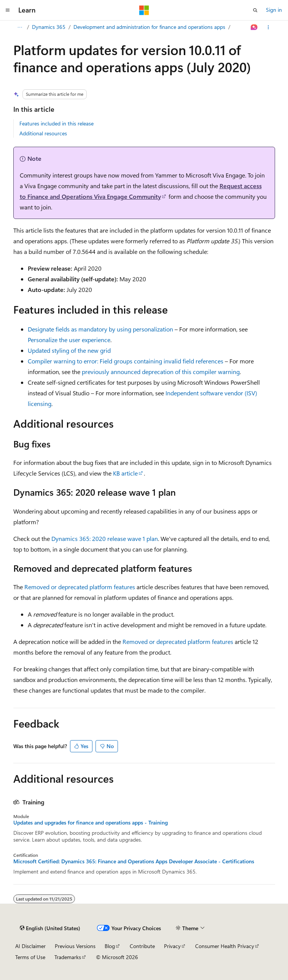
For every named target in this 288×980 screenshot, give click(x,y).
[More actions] (268, 27)
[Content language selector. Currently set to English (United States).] (50, 928)
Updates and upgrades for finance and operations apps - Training (91, 823)
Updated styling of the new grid (69, 350)
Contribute (142, 946)
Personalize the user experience (69, 340)
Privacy (172, 946)
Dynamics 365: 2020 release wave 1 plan (105, 538)
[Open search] (255, 10)
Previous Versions (75, 946)
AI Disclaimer (30, 946)
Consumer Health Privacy (225, 946)
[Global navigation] (8, 10)
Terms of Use (30, 957)
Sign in (274, 10)
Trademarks (68, 957)
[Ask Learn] (254, 27)
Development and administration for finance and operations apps (149, 27)
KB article (125, 473)
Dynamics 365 (49, 27)
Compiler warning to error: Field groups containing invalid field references (126, 361)
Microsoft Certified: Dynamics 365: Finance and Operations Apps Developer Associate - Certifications (134, 861)
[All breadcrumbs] (20, 27)
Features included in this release (56, 123)
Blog (110, 946)
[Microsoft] (144, 10)
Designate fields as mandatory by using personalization (100, 329)
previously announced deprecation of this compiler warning (161, 372)
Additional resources (43, 133)
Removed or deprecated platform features (80, 587)
